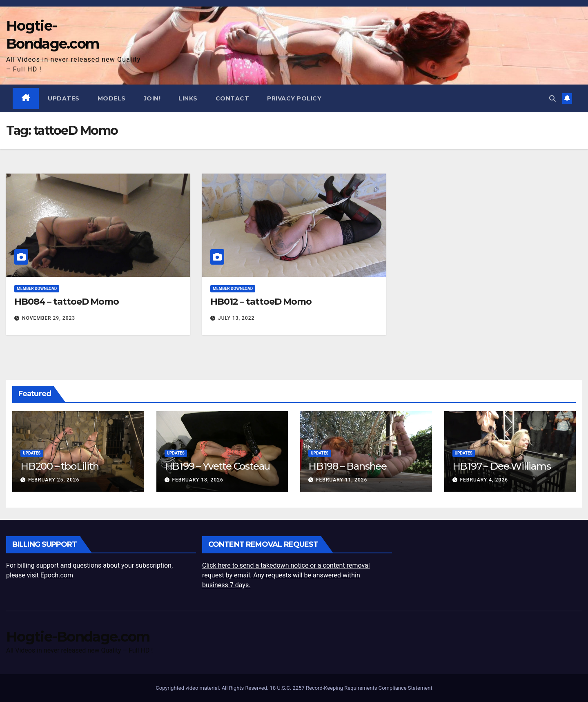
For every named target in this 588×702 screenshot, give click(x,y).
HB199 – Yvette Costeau (217, 466)
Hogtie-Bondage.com (78, 637)
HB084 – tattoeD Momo (67, 302)
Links (188, 98)
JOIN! (152, 98)
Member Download (37, 289)
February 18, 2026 (197, 480)
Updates (64, 98)
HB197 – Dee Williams (502, 466)
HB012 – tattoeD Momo (261, 302)
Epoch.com (57, 575)
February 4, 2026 (484, 480)
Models (112, 98)
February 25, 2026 (54, 480)
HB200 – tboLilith (60, 466)
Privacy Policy (295, 98)
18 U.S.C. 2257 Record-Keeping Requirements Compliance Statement (351, 688)
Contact (233, 98)
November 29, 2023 (49, 318)
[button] (552, 98)
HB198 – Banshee (347, 466)
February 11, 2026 (342, 480)
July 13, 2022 (236, 318)
